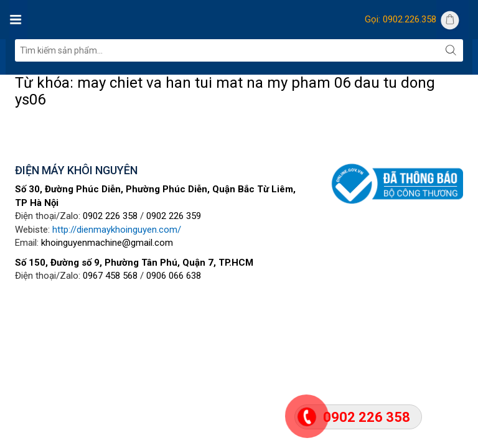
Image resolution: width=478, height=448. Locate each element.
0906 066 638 (174, 276)
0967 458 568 (110, 276)
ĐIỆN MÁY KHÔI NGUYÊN (76, 170)
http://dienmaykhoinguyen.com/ (117, 230)
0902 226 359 (174, 216)
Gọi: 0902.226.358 (401, 19)
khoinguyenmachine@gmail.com (107, 243)
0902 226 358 (110, 216)
